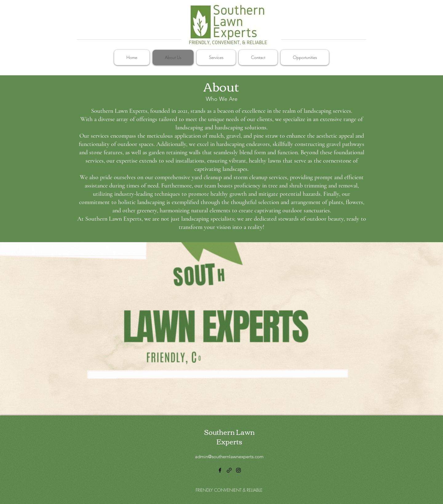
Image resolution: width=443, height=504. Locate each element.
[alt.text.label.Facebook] (220, 470)
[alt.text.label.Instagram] (238, 470)
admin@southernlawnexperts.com (229, 457)
